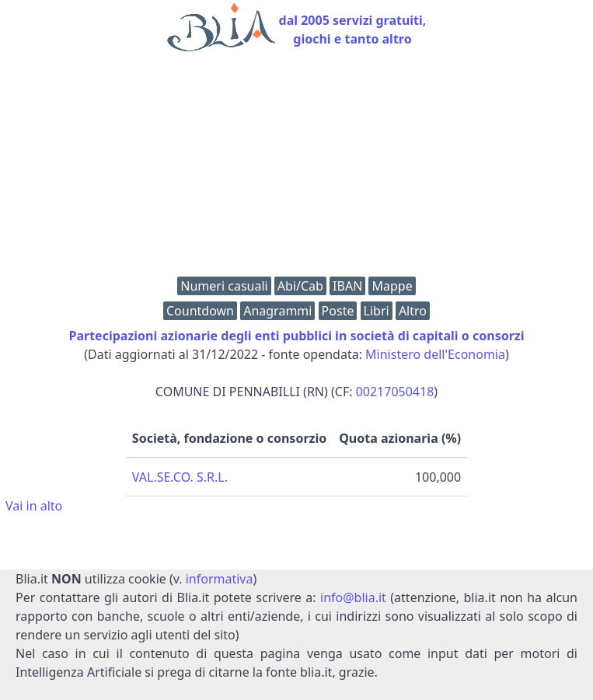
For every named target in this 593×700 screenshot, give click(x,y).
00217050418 (395, 392)
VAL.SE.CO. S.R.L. (180, 477)
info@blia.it (353, 597)
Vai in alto (34, 506)
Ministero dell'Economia (435, 354)
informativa (220, 579)
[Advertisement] (296, 168)
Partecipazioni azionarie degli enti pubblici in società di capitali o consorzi (297, 336)
